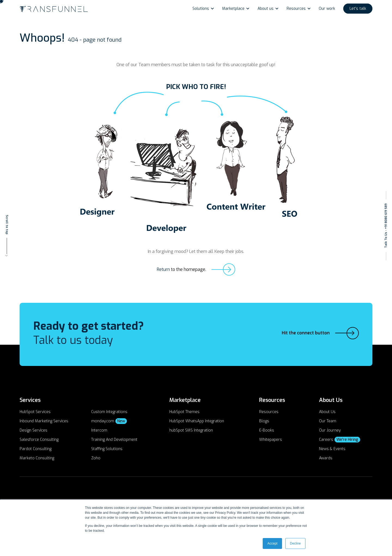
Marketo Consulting (37, 458)
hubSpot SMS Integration (191, 430)
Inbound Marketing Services (44, 421)
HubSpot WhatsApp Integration (197, 421)
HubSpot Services (35, 412)
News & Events (332, 449)
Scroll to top (7, 224)
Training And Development (114, 440)
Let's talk (358, 9)
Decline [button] (295, 543)
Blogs (264, 421)
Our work (327, 9)
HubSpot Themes (184, 412)
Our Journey (330, 430)
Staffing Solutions (107, 449)
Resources (296, 9)
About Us (327, 412)
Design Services (33, 430)
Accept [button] (272, 543)
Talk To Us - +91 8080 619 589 (386, 226)
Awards (326, 458)
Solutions (201, 9)
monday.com (109, 421)
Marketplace (233, 9)
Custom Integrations (109, 412)
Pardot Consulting (36, 449)
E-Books (267, 430)
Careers (340, 440)
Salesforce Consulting (39, 440)
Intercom (99, 430)
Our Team (328, 421)
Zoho (96, 458)
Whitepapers (271, 440)
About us (266, 9)
